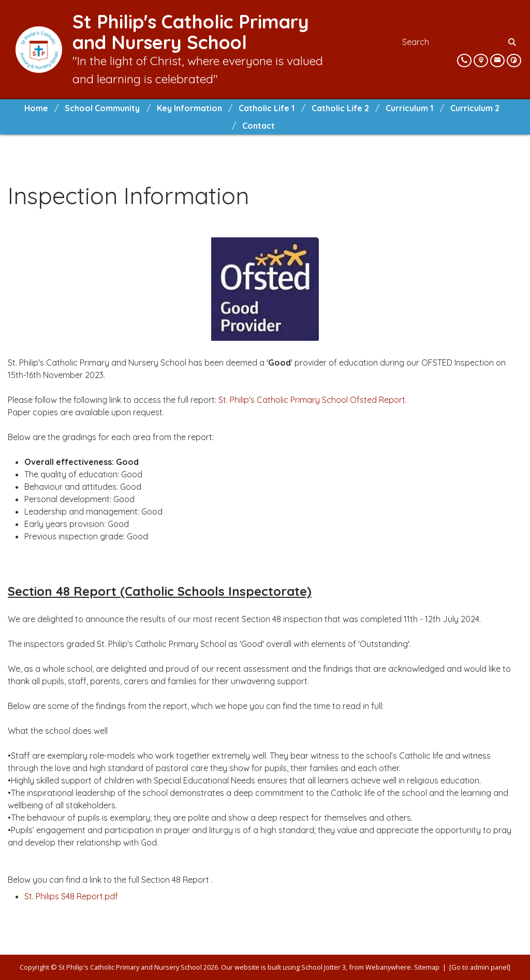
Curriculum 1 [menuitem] (409, 108)
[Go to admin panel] (480, 967)
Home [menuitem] (36, 108)
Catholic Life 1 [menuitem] (267, 108)
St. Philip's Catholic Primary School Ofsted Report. (313, 400)
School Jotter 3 (323, 967)
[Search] (513, 42)
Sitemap (427, 967)
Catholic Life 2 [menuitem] (340, 108)
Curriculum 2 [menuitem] (475, 108)
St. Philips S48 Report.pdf (71, 896)
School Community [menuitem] (102, 108)
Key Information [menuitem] (189, 108)
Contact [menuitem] (259, 126)
